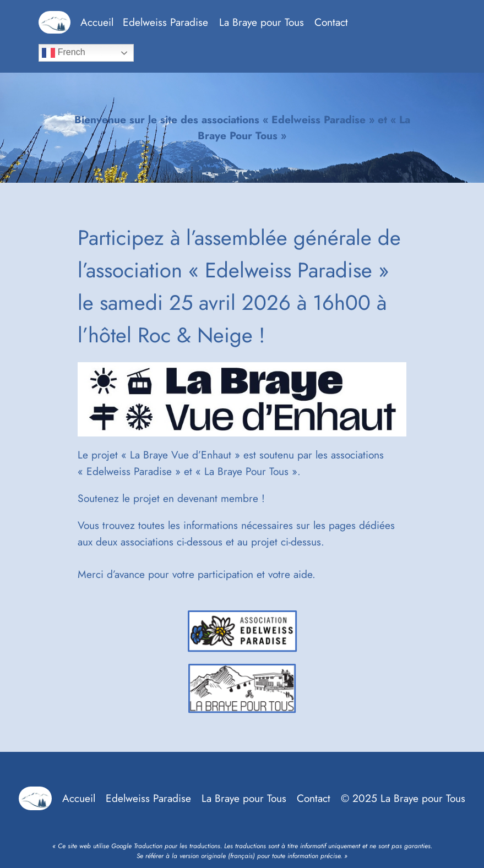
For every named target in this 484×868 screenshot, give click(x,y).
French (63, 53)
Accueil (97, 22)
